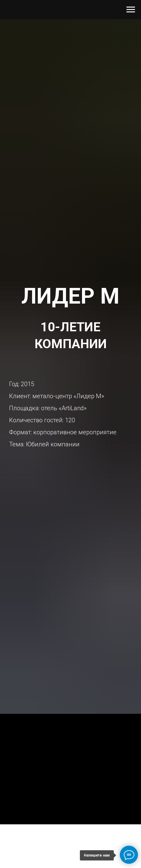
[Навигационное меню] (131, 10)
